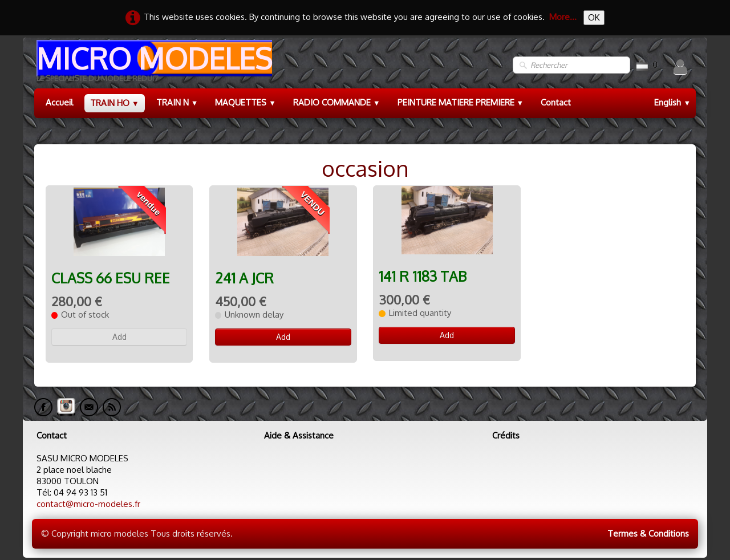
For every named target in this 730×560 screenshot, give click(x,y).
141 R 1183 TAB (423, 276)
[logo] (153, 65)
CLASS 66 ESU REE (111, 278)
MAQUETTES (246, 102)
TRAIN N (177, 102)
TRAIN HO (115, 103)
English (672, 102)
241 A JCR (244, 278)
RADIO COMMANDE (337, 102)
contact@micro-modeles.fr (88, 504)
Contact (556, 102)
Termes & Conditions (648, 533)
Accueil (59, 102)
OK (594, 17)
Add (119, 337)
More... (563, 17)
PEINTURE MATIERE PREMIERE (461, 102)
